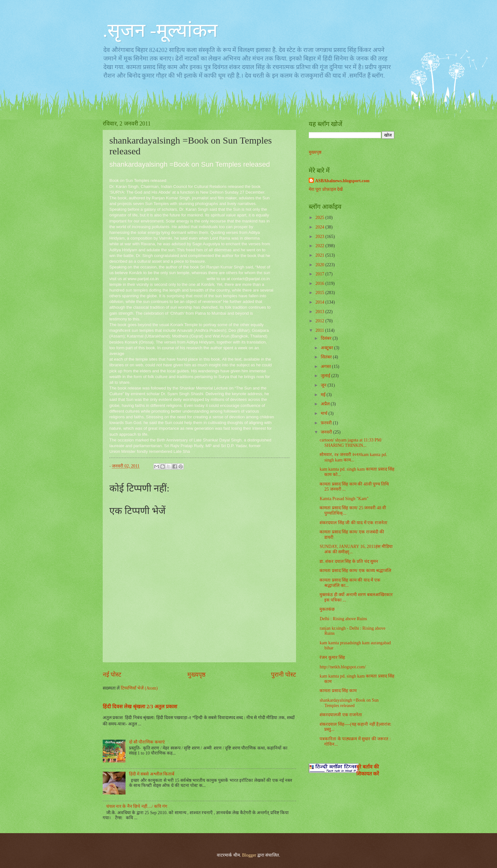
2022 (320, 246)
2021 (320, 255)
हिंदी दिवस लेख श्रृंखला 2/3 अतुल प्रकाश (140, 707)
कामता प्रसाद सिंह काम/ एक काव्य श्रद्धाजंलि (355, 571)
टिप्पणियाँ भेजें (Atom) (139, 688)
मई (324, 395)
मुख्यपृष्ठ (196, 675)
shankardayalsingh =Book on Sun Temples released (349, 703)
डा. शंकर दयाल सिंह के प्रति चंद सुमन (349, 561)
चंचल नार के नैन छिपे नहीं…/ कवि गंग (137, 806)
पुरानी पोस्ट (284, 675)
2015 (320, 293)
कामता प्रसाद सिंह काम (338, 691)
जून (324, 385)
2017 (320, 274)
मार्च (325, 413)
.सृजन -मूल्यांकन (160, 30)
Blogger (249, 855)
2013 (320, 312)
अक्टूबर (327, 348)
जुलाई (326, 376)
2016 (320, 283)
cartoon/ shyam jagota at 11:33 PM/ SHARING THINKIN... (351, 443)
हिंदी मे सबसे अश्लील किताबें (152, 774)
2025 (320, 218)
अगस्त (326, 366)
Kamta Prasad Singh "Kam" (344, 499)
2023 (320, 237)
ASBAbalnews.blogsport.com (342, 181)
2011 (320, 330)
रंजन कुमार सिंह (332, 657)
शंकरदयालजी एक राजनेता (341, 715)
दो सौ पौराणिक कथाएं (147, 742)
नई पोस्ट (112, 675)
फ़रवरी (327, 423)
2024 (320, 227)
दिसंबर (327, 338)
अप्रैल (326, 404)
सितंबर (327, 357)
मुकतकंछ (327, 609)
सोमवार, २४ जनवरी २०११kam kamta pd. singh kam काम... (353, 457)
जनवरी (327, 432)
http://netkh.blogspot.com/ (343, 667)
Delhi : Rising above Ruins (343, 619)
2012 (320, 321)
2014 (320, 302)
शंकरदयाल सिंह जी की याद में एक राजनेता (353, 523)
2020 (320, 265)
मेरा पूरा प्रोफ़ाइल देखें (326, 189)
